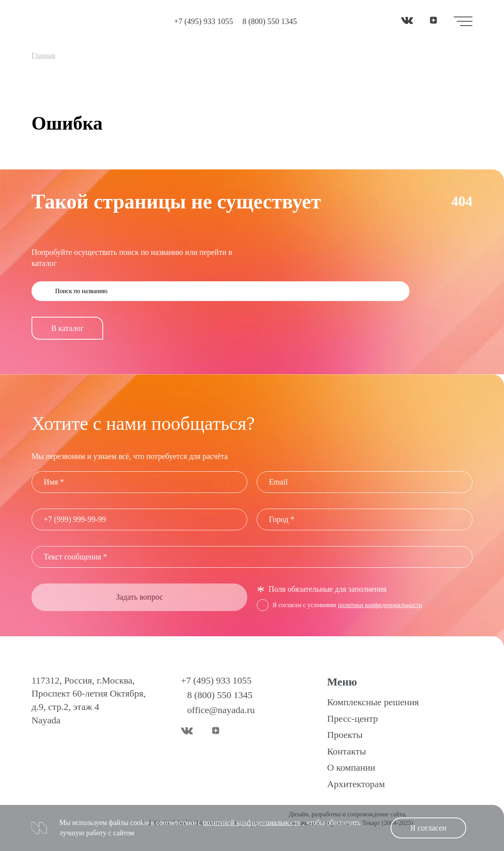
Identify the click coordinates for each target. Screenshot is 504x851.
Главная (43, 56)
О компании (351, 767)
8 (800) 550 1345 (270, 21)
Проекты (345, 735)
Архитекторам (356, 784)
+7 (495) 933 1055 (204, 21)
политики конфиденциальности (380, 605)
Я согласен (428, 828)
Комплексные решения (373, 702)
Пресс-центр (353, 719)
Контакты (347, 751)
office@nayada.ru (221, 710)
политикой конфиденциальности (252, 823)
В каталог (67, 328)
